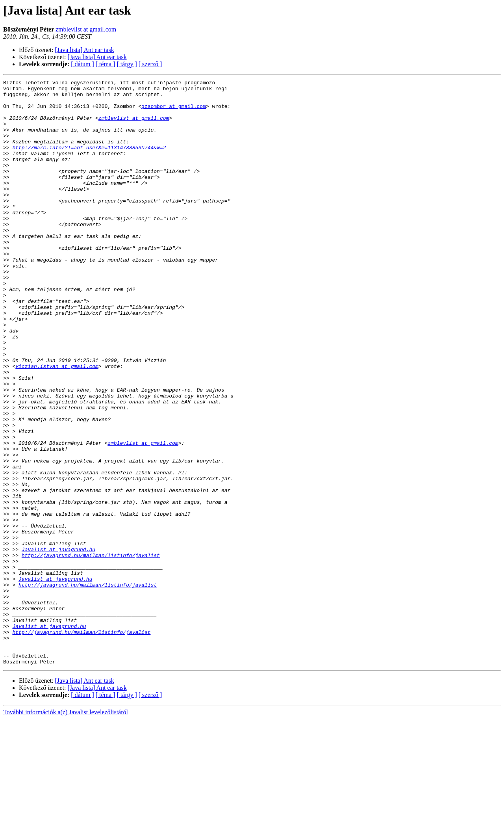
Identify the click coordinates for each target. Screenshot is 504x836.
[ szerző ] (150, 64)
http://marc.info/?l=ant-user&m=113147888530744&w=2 (89, 162)
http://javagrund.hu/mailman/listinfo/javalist (91, 651)
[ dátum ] (82, 64)
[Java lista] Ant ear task (85, 50)
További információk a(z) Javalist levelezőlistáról (66, 829)
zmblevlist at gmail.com (86, 29)
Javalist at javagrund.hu (58, 644)
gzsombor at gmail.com (174, 112)
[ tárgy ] (127, 64)
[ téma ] (106, 64)
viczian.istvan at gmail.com (57, 424)
